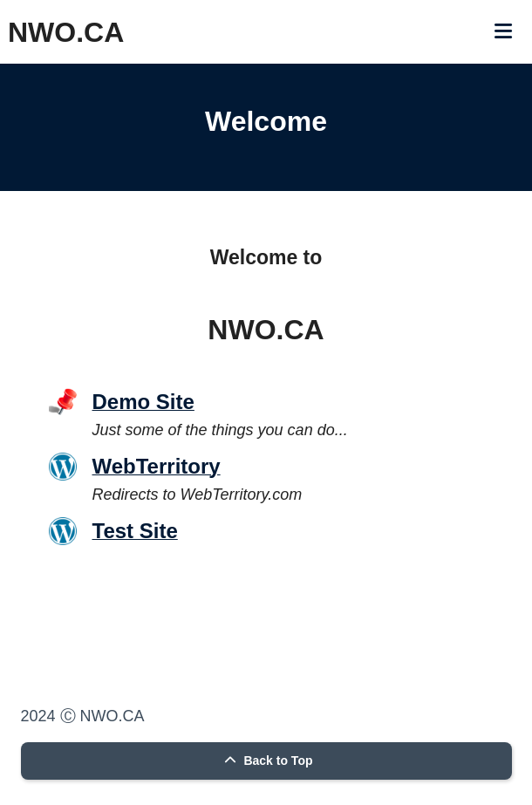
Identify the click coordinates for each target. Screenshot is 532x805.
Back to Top (266, 761)
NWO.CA (66, 32)
